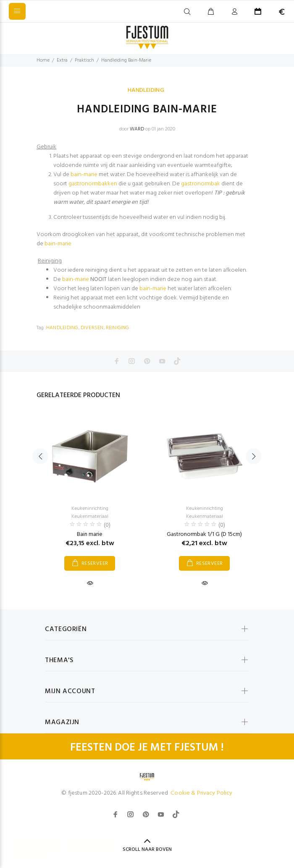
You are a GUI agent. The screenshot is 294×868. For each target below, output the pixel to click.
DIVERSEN (92, 328)
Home (43, 60)
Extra (62, 60)
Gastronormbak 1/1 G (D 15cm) (204, 534)
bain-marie (84, 175)
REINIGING (118, 328)
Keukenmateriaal (90, 517)
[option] (90, 493)
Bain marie (90, 534)
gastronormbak (201, 184)
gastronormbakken (93, 184)
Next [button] (254, 456)
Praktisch (84, 60)
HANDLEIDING (146, 90)
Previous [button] (40, 456)
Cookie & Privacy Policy (201, 793)
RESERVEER (95, 564)
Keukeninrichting (90, 509)
